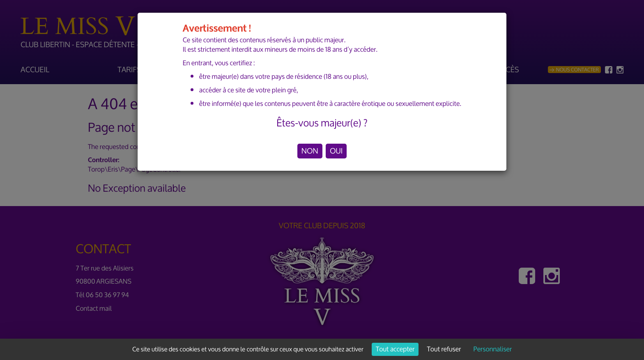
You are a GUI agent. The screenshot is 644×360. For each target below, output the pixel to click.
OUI (336, 151)
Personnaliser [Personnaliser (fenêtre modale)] (493, 349)
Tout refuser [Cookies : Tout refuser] (444, 349)
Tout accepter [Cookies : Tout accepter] (395, 349)
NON (310, 151)
